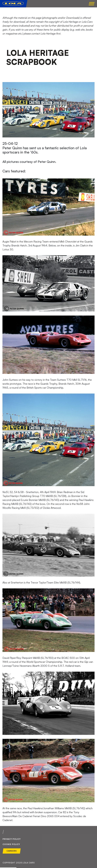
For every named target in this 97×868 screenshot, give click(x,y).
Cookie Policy (11, 844)
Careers (12, 851)
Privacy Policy (12, 839)
